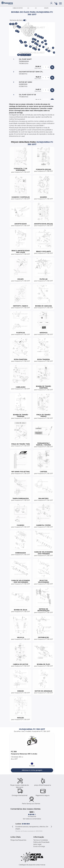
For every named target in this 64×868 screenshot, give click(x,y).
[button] (32, 741)
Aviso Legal (37, 844)
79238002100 (24, 63)
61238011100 (23, 86)
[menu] (60, 3)
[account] (52, 3)
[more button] (48, 67)
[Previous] (28, 8)
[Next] (36, 8)
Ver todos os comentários (32, 819)
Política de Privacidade (41, 842)
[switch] (25, 20)
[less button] (43, 67)
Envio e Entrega (39, 846)
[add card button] (52, 67)
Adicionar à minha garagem (32, 770)
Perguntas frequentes (18, 840)
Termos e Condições (41, 840)
